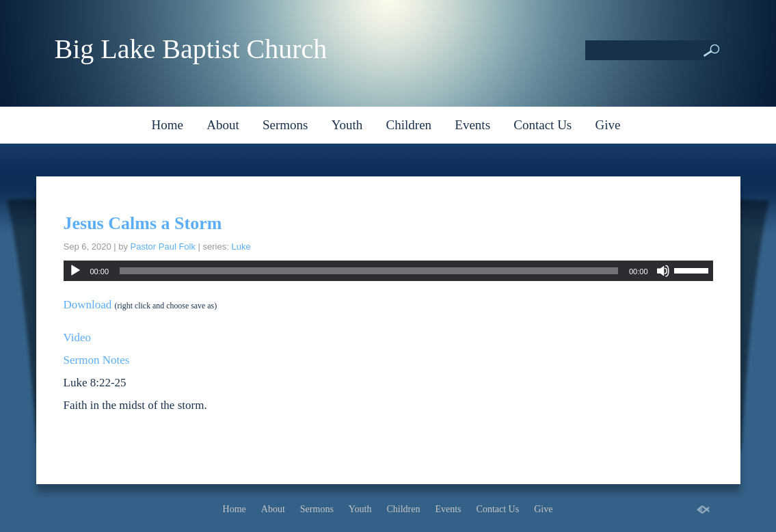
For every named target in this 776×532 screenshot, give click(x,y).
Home (168, 125)
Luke (241, 247)
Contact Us (543, 125)
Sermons (285, 125)
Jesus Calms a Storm (143, 223)
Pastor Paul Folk (163, 247)
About (223, 125)
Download (88, 305)
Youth (347, 125)
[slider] (369, 271)
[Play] (75, 271)
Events (472, 125)
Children (409, 125)
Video (78, 337)
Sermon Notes (97, 360)
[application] (388, 271)
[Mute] (663, 271)
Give (608, 125)
